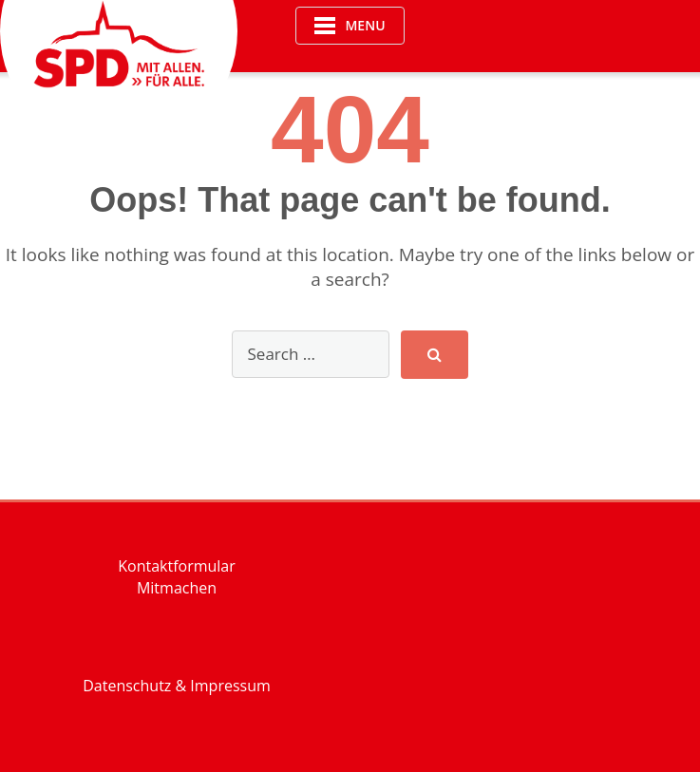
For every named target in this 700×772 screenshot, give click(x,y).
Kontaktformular (177, 566)
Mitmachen (177, 588)
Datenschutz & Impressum (177, 686)
